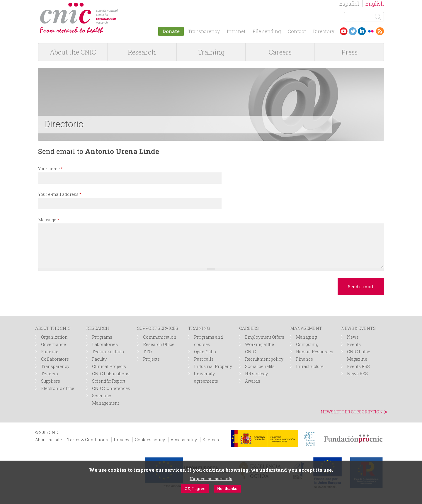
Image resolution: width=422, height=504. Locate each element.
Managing (306, 337)
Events (354, 344)
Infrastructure (310, 366)
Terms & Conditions (88, 440)
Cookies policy (150, 440)
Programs (102, 337)
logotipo (122, 5)
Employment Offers (265, 337)
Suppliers (51, 381)
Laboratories (105, 344)
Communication (160, 337)
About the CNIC (73, 52)
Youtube (344, 31)
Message (49, 220)
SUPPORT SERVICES (158, 328)
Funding (50, 352)
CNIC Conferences (111, 388)
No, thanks (227, 489)
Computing (307, 344)
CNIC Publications (111, 374)
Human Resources (315, 352)
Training (211, 52)
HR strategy (256, 374)
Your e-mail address (60, 194)
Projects (151, 359)
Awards (253, 381)
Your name (50, 169)
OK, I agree (195, 488)
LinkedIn (362, 31)
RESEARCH (98, 328)
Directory (324, 31)
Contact (297, 31)
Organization (54, 337)
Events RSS (358, 366)
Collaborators (55, 359)
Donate (171, 31)
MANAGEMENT (306, 328)
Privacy (121, 440)
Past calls (204, 359)
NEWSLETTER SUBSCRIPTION (352, 412)
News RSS (357, 374)
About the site (49, 440)
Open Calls (205, 352)
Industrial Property (213, 366)
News (353, 337)
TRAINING (199, 328)
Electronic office (58, 388)
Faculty (99, 359)
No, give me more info (211, 478)
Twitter (353, 31)
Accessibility (184, 440)
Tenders (50, 374)
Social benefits (260, 366)
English (375, 4)
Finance (304, 359)
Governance (53, 344)
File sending (267, 31)
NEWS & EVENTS (358, 328)
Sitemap (211, 440)
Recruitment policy (264, 359)
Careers (280, 52)
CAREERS (249, 328)
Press (349, 52)
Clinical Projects (109, 366)
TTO (147, 352)
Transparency (204, 31)
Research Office (159, 344)
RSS (380, 31)
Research (142, 52)
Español (349, 4)
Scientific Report (109, 381)
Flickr (371, 31)
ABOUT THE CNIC (53, 328)
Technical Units (108, 352)
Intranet (236, 31)
